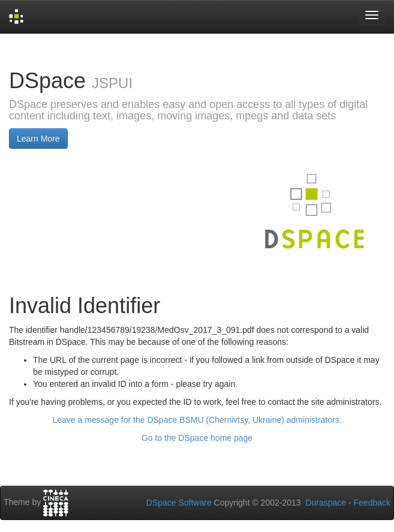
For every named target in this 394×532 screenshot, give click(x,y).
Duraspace (326, 503)
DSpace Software (179, 503)
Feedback (372, 503)
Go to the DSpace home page (197, 438)
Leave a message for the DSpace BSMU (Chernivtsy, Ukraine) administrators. (197, 420)
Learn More (38, 139)
